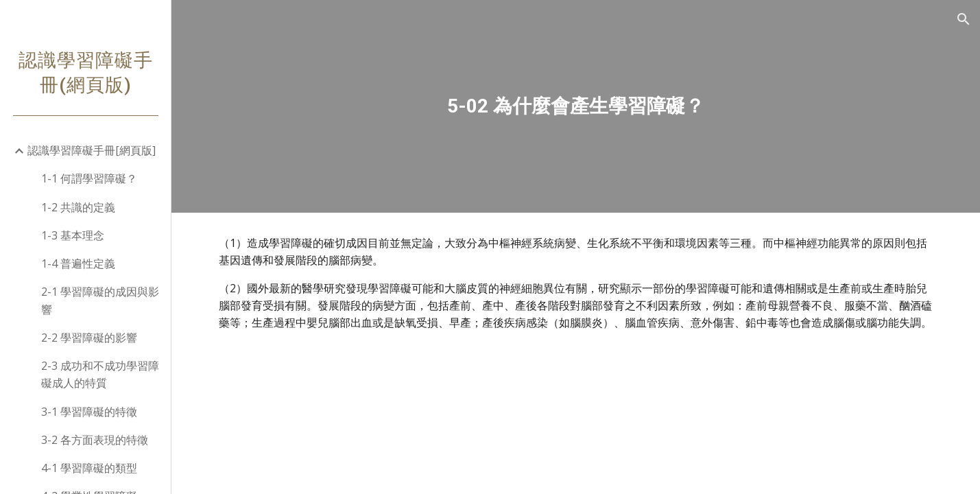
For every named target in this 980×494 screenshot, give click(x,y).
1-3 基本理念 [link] (73, 235)
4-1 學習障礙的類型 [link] (89, 468)
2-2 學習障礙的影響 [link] (89, 338)
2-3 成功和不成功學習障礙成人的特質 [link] (100, 374)
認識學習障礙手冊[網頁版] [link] (92, 150)
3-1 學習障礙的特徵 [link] (89, 412)
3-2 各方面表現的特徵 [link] (95, 440)
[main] (576, 106)
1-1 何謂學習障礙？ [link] (89, 178)
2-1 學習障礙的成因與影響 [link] (100, 300)
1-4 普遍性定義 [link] (78, 263)
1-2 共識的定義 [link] (78, 207)
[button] (964, 19)
